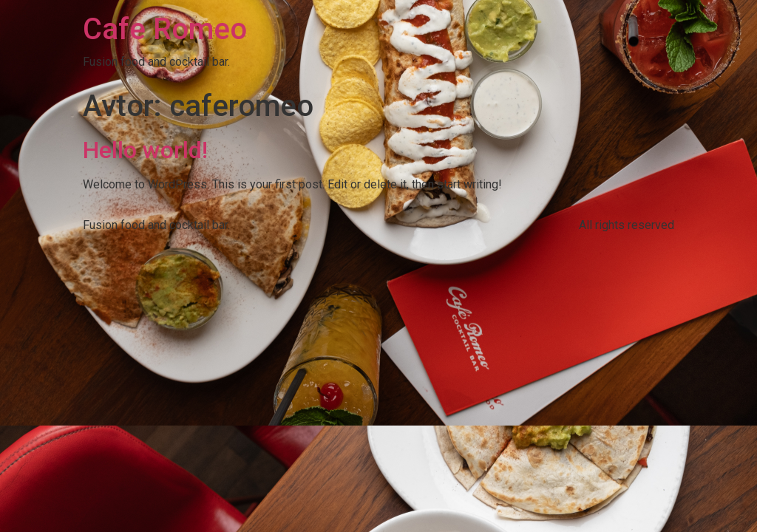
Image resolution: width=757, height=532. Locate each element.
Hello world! (145, 150)
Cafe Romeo (165, 29)
